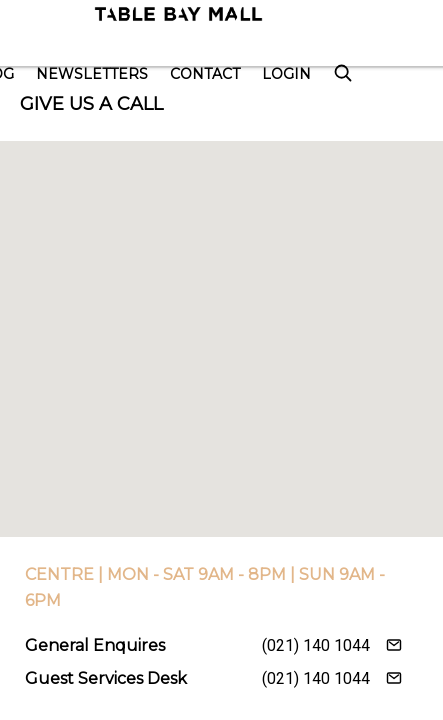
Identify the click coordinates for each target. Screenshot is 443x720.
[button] (222, 320)
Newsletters (92, 74)
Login (286, 74)
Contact (205, 74)
